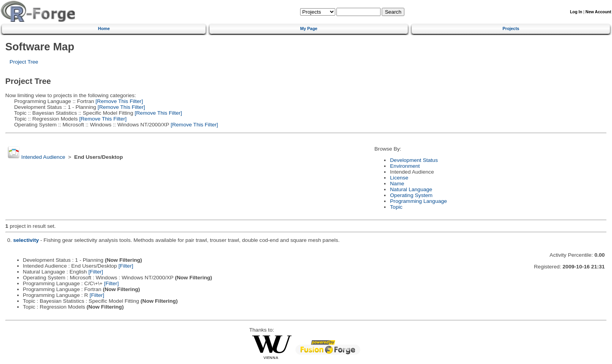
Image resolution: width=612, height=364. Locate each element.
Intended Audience (43, 157)
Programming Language (418, 201)
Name (397, 184)
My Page (309, 28)
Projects (511, 28)
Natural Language (411, 189)
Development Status (414, 160)
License (399, 178)
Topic (396, 207)
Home (104, 28)
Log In (576, 12)
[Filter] (126, 266)
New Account (598, 12)
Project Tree (24, 62)
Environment (405, 166)
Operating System (411, 195)
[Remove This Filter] (118, 101)
